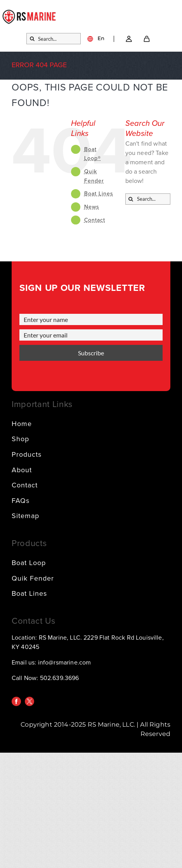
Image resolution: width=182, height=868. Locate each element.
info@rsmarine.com (65, 663)
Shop (20, 439)
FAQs (21, 501)
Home (22, 424)
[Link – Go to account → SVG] (129, 39)
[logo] (29, 13)
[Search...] (54, 39)
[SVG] (147, 39)
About (22, 470)
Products (27, 454)
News (92, 207)
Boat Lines (99, 194)
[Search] (32, 39)
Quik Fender (33, 578)
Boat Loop (29, 563)
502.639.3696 (60, 678)
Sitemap (25, 516)
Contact (95, 220)
